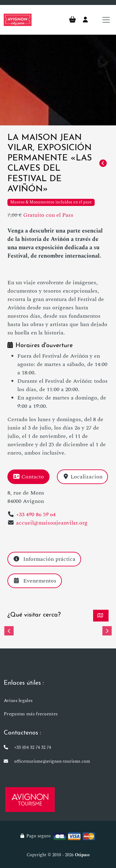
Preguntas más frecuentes (31, 714)
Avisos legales (18, 701)
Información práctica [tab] (44, 559)
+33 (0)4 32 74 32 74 (33, 747)
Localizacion (83, 477)
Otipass (82, 855)
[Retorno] (103, 164)
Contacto (28, 477)
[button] (9, 631)
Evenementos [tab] (35, 581)
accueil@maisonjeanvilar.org (52, 523)
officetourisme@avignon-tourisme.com (52, 761)
